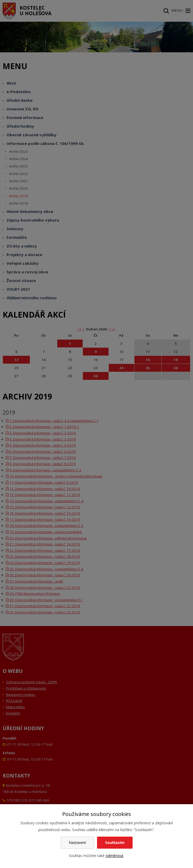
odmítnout (115, 856)
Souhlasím (115, 842)
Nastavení (77, 842)
